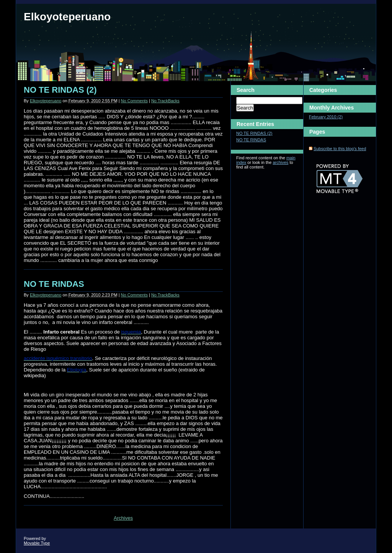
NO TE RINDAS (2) (60, 90)
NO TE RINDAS (54, 284)
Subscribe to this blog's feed (340, 149)
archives (280, 162)
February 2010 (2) (326, 117)
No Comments (134, 101)
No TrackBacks (165, 101)
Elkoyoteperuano (67, 17)
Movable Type (37, 543)
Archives (123, 518)
